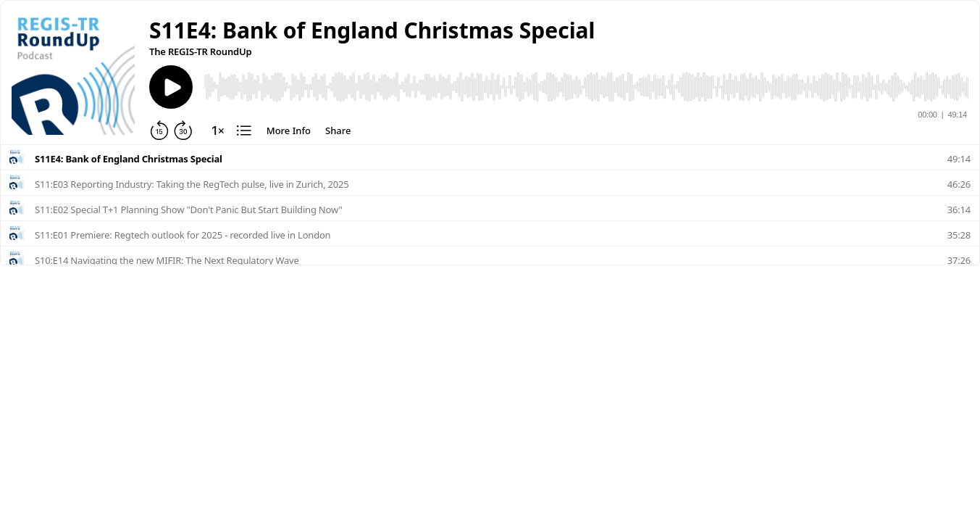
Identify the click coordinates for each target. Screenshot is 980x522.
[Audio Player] (586, 87)
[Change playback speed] (218, 130)
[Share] (338, 130)
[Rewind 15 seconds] (159, 130)
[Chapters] (244, 130)
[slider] (586, 87)
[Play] (171, 87)
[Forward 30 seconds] (183, 130)
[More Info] (289, 130)
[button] (372, 30)
